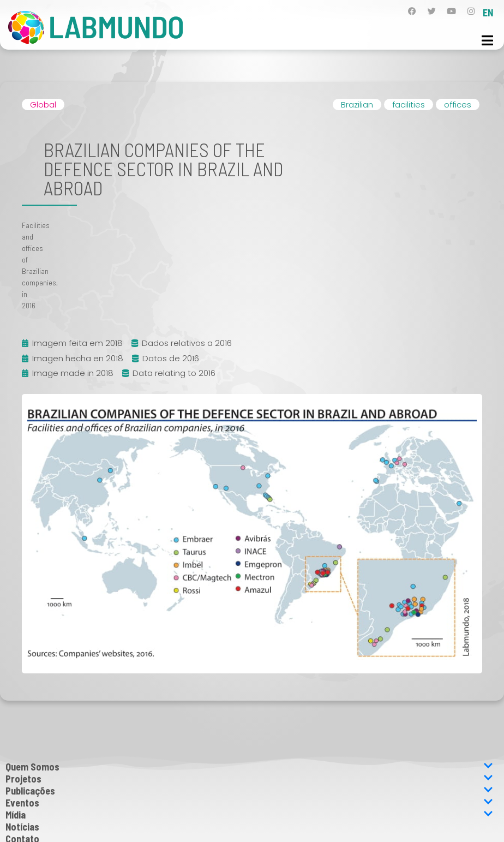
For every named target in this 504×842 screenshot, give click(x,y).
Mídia (249, 815)
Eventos (249, 803)
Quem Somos (249, 767)
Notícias (22, 827)
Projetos (249, 779)
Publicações (249, 791)
